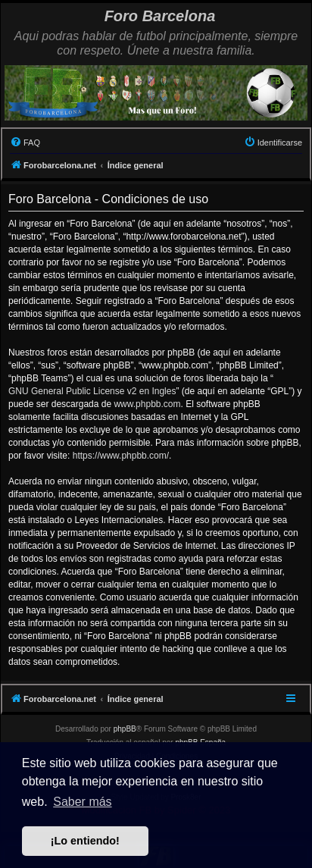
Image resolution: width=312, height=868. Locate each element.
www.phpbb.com (147, 404)
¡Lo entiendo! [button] (85, 841)
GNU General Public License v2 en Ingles (92, 391)
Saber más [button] (82, 802)
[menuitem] (25, 143)
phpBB (125, 729)
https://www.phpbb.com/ (121, 456)
